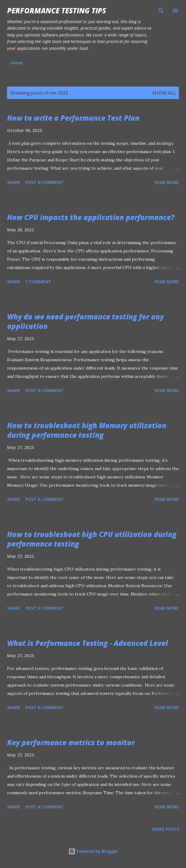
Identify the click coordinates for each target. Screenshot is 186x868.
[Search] (161, 11)
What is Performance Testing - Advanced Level (88, 643)
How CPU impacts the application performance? (91, 217)
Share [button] (14, 182)
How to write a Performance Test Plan (73, 118)
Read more (167, 182)
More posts (166, 829)
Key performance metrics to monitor (71, 742)
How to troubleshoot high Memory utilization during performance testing (87, 430)
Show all (164, 93)
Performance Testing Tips (57, 11)
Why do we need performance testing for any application (85, 321)
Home (17, 63)
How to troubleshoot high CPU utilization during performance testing (92, 539)
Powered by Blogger (93, 851)
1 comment (38, 282)
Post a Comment (45, 182)
